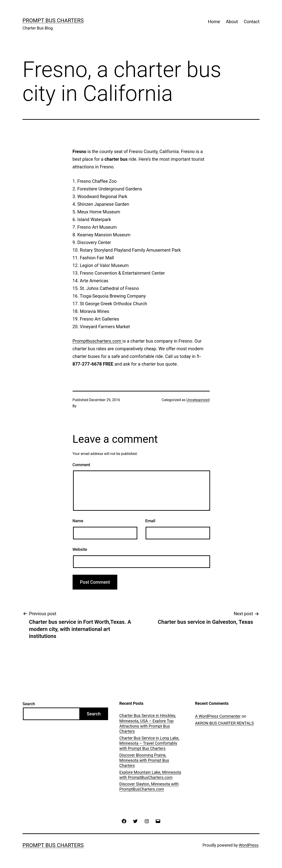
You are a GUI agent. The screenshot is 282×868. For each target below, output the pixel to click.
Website (80, 549)
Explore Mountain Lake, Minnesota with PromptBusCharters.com (150, 775)
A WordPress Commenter (218, 716)
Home (214, 22)
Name (78, 521)
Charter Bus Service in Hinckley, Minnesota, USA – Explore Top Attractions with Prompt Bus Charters (148, 723)
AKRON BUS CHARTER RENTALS (224, 723)
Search (29, 704)
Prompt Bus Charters (53, 20)
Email (150, 521)
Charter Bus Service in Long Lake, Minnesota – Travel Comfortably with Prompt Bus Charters (149, 743)
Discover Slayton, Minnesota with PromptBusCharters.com (149, 787)
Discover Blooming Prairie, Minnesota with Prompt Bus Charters (144, 760)
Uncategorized (198, 400)
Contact (252, 22)
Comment (81, 465)
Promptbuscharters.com (98, 341)
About (232, 22)
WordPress (249, 845)
